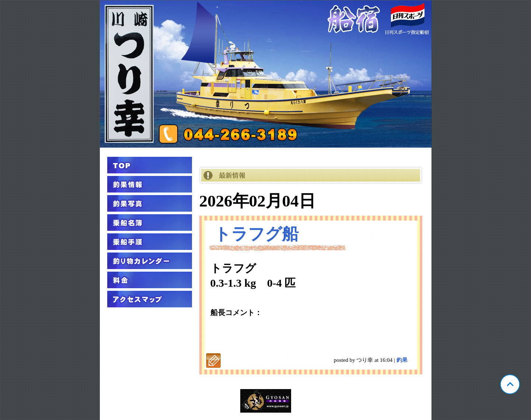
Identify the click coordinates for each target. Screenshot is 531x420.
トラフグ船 (256, 234)
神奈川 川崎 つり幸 (266, 74)
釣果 (402, 360)
